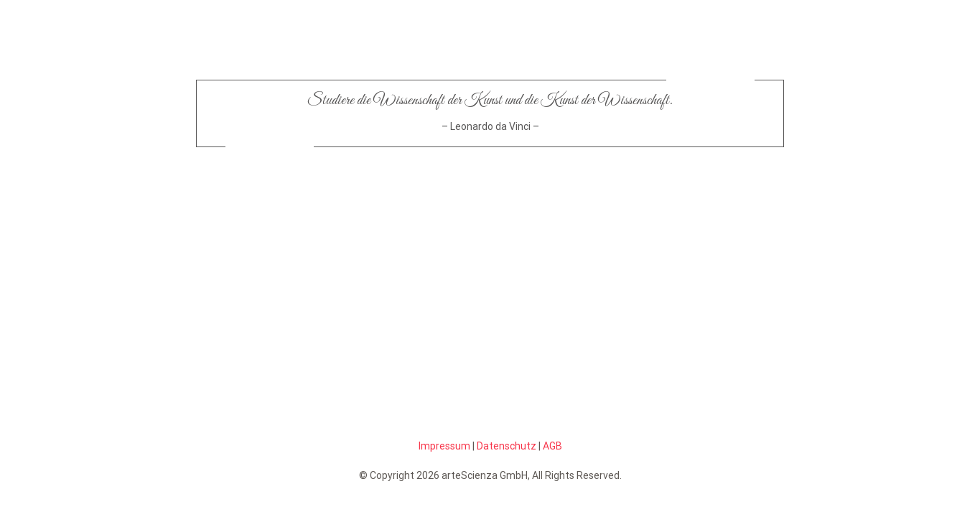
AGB (552, 446)
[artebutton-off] (381, 186)
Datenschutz (507, 446)
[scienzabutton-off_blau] (599, 186)
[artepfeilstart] (381, 226)
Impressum (444, 446)
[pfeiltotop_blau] (599, 226)
